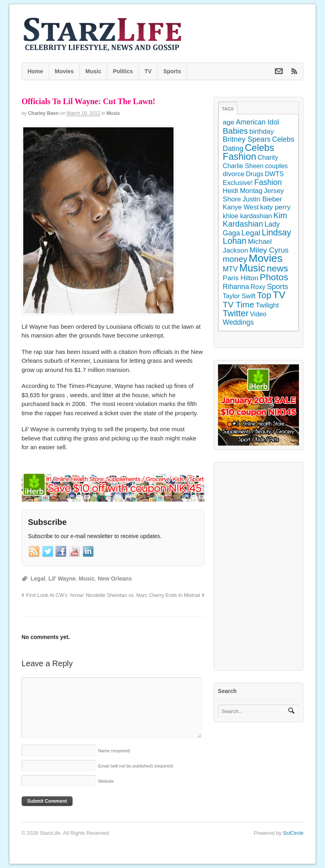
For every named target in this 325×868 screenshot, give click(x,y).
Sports (172, 71)
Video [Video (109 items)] (258, 314)
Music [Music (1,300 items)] (252, 268)
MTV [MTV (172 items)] (230, 269)
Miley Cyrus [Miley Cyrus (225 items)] (269, 250)
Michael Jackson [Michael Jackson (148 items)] (247, 246)
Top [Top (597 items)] (264, 295)
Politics (123, 71)
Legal (38, 579)
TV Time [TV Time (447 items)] (239, 304)
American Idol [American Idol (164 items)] (257, 122)
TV (148, 71)
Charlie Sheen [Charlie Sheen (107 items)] (243, 166)
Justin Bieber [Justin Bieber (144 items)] (262, 199)
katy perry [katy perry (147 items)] (275, 207)
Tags (228, 109)
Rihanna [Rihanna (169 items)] (236, 287)
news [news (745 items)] (278, 268)
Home (35, 71)
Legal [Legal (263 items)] (251, 233)
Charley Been (43, 113)
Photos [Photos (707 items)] (274, 277)
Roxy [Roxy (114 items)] (258, 287)
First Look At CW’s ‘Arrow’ (55, 595)
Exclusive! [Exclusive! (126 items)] (238, 183)
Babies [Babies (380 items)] (235, 131)
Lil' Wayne (62, 579)
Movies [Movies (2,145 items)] (266, 258)
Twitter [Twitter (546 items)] (236, 313)
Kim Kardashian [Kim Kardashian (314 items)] (255, 220)
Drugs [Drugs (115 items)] (255, 174)
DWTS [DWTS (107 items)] (274, 174)
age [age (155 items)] (229, 122)
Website (106, 781)
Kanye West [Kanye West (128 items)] (241, 207)
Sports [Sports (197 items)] (278, 286)
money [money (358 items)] (235, 259)
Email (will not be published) (136, 766)
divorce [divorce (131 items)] (234, 174)
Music (93, 71)
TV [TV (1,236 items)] (279, 295)
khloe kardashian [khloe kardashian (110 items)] (247, 216)
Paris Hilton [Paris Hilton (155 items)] (241, 278)
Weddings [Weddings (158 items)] (238, 322)
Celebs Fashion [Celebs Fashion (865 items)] (248, 152)
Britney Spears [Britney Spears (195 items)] (247, 139)
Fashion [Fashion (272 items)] (268, 182)
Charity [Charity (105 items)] (268, 157)
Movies (64, 71)
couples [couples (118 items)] (276, 166)
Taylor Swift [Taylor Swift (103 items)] (239, 296)
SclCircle (293, 833)
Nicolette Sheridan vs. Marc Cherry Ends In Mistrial (143, 595)
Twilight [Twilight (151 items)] (267, 305)
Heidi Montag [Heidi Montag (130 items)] (243, 191)
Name (114, 751)
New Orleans (115, 579)
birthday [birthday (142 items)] (261, 131)
